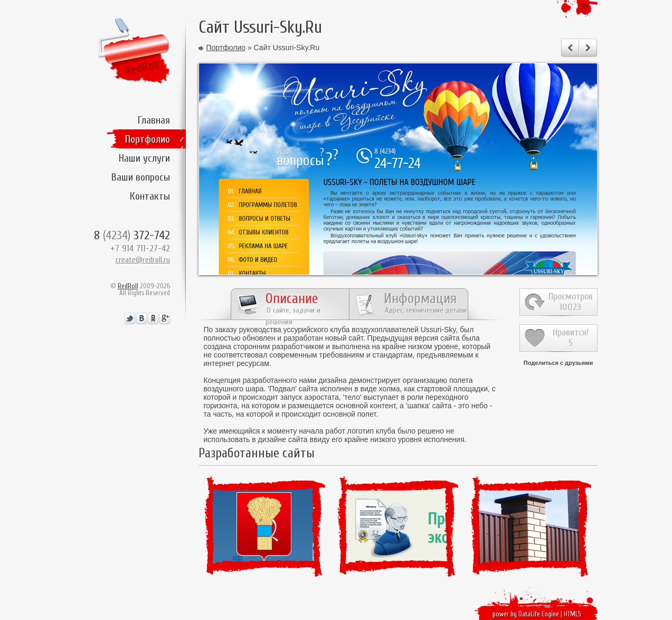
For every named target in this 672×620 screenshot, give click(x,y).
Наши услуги (144, 158)
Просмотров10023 (571, 302)
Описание (293, 305)
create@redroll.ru (143, 260)
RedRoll (128, 286)
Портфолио (148, 139)
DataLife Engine (539, 614)
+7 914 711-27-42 (140, 248)
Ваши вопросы (141, 177)
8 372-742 (132, 235)
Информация (425, 303)
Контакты (150, 196)
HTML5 (572, 614)
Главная (154, 120)
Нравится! (571, 338)
